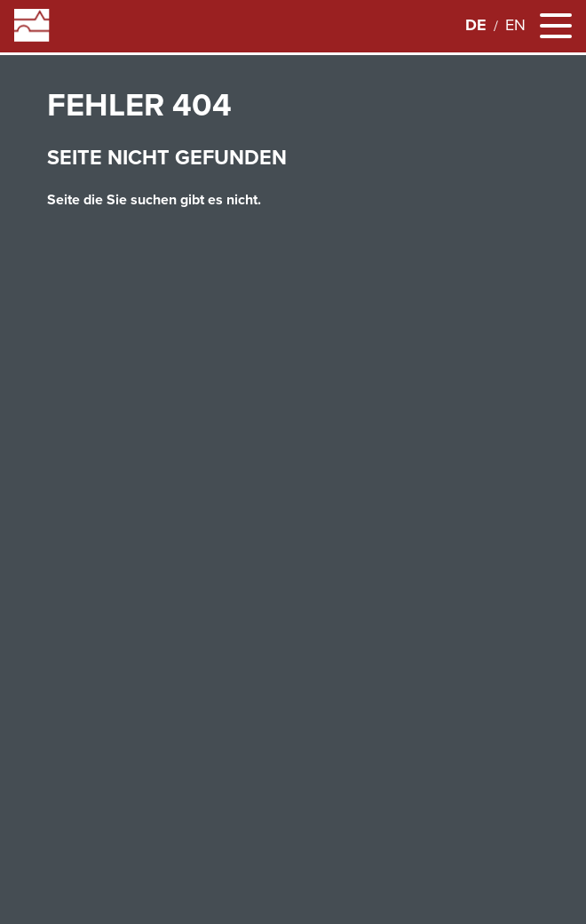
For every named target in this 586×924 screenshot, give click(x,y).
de (476, 25)
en (515, 25)
